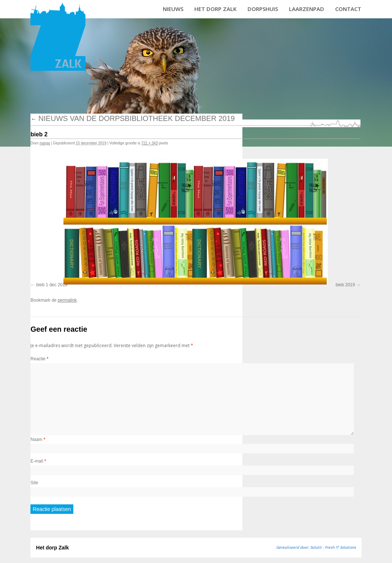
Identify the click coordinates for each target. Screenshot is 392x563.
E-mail (38, 461)
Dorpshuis (263, 9)
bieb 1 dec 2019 (52, 285)
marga (45, 143)
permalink (67, 300)
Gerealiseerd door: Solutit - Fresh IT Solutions (316, 547)
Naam (38, 439)
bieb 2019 (345, 285)
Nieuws (173, 9)
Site (34, 483)
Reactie (39, 359)
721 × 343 (149, 143)
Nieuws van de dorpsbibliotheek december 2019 (133, 118)
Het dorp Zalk (215, 9)
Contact (348, 9)
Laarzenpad (307, 9)
